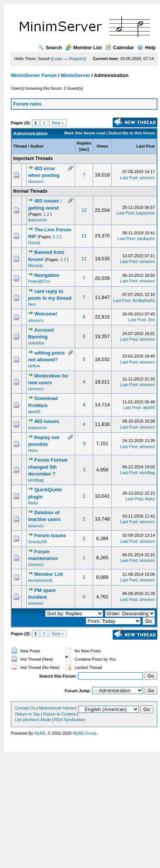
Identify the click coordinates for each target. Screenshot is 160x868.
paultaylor (146, 239)
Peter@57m (39, 281)
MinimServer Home (56, 708)
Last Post (146, 146)
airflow (34, 366)
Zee (152, 320)
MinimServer (75, 75)
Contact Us (25, 708)
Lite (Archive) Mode (33, 720)
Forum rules (27, 104)
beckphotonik (40, 580)
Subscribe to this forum (132, 133)
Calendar (120, 48)
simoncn (36, 181)
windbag (36, 480)
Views (102, 146)
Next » (58, 123)
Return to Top (27, 714)
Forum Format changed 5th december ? (48, 467)
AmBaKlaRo (144, 300)
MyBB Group (85, 733)
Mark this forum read (85, 133)
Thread (20, 146)
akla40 (34, 412)
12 (84, 210)
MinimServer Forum (34, 75)
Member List (84, 48)
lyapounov (38, 220)
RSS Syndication (70, 720)
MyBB (40, 733)
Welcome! (46, 314)
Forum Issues (50, 535)
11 (84, 236)
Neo (32, 304)
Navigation (47, 275)
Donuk (34, 243)
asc (84, 149)
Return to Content (60, 714)
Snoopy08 (38, 542)
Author (37, 146)
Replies (84, 143)
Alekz (33, 503)
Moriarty (36, 266)
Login (58, 59)
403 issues (47, 421)
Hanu (33, 450)
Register (77, 59)
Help (146, 48)
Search (50, 48)
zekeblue (36, 343)
